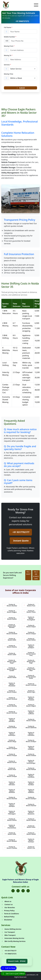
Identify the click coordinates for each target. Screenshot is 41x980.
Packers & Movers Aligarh (30, 705)
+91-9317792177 (9, 951)
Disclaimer (7, 920)
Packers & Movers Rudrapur (10, 805)
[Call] (9, 968)
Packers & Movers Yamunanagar (30, 762)
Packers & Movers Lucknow (30, 684)
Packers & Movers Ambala (30, 755)
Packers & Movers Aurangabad (29, 618)
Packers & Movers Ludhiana (29, 712)
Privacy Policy (8, 911)
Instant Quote (21, 541)
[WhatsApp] (13, 974)
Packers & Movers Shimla (11, 820)
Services (7, 65)
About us (6, 901)
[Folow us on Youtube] (28, 891)
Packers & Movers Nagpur (11, 611)
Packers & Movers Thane (30, 611)
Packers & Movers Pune (30, 605)
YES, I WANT (28, 573)
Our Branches (8, 907)
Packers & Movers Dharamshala (10, 827)
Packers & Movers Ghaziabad (10, 684)
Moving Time (9, 74)
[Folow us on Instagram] (23, 891)
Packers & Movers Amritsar (11, 712)
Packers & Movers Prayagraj (29, 698)
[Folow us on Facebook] (13, 891)
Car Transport (8, 932)
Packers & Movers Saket (10, 654)
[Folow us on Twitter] (18, 891)
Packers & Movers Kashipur (30, 798)
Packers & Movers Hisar (10, 769)
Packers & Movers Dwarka (11, 646)
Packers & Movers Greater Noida (30, 677)
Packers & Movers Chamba (11, 847)
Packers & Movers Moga (10, 741)
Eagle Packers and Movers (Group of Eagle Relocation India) (20, 881)
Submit (20, 88)
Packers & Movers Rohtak (30, 769)
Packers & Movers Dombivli (11, 633)
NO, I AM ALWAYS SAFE (36, 575)
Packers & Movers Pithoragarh (10, 813)
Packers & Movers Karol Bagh (30, 662)
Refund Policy (8, 917)
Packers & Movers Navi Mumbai (10, 626)
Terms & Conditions (10, 914)
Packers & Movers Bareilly (11, 705)
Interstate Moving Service (13, 938)
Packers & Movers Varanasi (11, 698)
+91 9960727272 (20, 21)
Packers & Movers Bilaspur (11, 840)
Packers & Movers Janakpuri (29, 646)
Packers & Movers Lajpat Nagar (10, 662)
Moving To (8, 55)
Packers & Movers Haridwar (29, 783)
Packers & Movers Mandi (30, 834)
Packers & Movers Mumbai (11, 605)
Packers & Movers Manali (30, 820)
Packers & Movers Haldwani (29, 791)
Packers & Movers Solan (30, 827)
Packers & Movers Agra (29, 691)
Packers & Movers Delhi (10, 639)
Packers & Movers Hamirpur (29, 840)
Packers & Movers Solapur (30, 633)
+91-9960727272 (9, 954)
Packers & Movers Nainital (30, 805)
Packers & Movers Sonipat (11, 776)
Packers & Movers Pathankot (29, 734)
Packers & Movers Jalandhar (10, 720)
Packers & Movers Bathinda (30, 727)
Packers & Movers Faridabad (29, 748)
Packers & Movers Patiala (30, 720)
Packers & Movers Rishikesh (10, 791)
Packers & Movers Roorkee (11, 798)
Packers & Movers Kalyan (30, 626)
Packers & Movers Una (29, 847)
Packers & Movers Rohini (30, 639)
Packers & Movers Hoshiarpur (10, 734)
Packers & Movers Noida (10, 677)
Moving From (9, 46)
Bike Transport (8, 935)
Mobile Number (10, 37)
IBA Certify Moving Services (13, 941)
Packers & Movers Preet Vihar (30, 669)
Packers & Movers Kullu (10, 834)
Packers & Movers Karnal (10, 762)
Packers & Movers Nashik (11, 618)
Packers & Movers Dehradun (10, 783)
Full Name (8, 27)
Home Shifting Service (11, 929)
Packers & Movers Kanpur (11, 691)
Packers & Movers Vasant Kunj (30, 654)
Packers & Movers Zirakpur (30, 741)
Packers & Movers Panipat (11, 755)
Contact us (7, 904)
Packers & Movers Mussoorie (29, 813)
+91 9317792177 (21, 532)
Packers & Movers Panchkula (29, 776)
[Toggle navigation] (36, 5)
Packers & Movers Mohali (11, 727)
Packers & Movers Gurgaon (11, 748)
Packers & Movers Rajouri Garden (11, 669)
